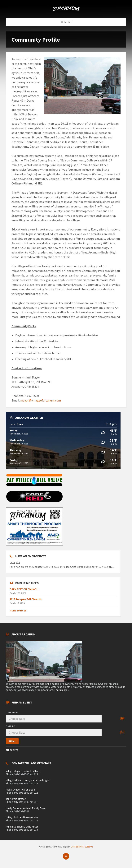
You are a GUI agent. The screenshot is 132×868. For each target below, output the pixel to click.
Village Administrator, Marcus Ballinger (28, 780)
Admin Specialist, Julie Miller (22, 827)
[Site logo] (66, 10)
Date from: (12, 712)
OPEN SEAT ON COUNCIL (24, 589)
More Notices (18, 611)
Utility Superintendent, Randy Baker (26, 808)
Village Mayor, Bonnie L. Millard (23, 771)
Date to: (11, 726)
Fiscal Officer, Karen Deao (20, 790)
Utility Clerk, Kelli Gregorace (22, 817)
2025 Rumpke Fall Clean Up (26, 599)
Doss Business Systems (82, 847)
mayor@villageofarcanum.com (41, 400)
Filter (12, 741)
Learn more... (62, 690)
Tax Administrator (16, 799)
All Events (12, 750)
